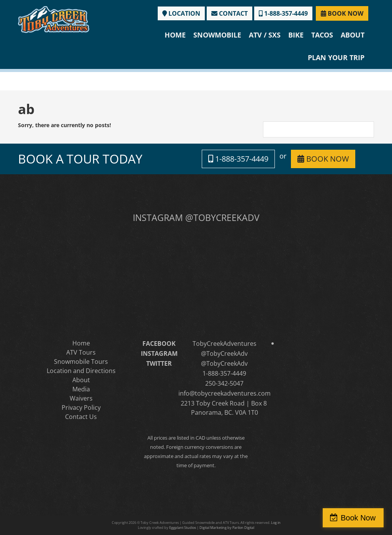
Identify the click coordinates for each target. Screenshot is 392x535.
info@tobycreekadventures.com (225, 393)
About (353, 35)
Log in (276, 523)
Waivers (81, 398)
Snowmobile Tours (81, 362)
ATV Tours (81, 352)
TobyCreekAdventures (225, 344)
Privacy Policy (81, 407)
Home (175, 35)
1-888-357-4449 (283, 13)
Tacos (322, 35)
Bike (296, 35)
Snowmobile (217, 35)
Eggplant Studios (183, 528)
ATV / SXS (265, 35)
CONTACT (229, 13)
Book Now (359, 518)
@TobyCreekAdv (224, 353)
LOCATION (181, 13)
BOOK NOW (342, 13)
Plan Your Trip (336, 57)
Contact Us (81, 417)
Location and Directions (81, 371)
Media (81, 389)
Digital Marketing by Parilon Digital (227, 528)
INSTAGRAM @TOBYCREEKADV (196, 218)
